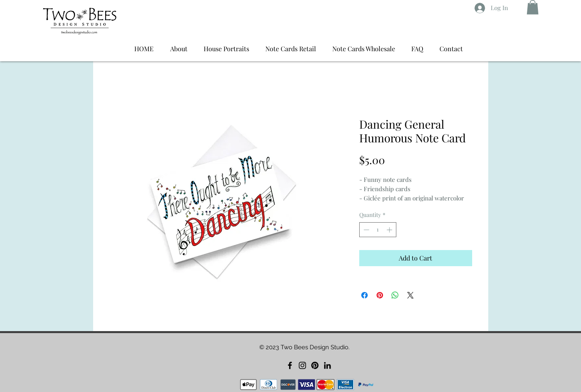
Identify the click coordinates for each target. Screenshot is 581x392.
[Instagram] (302, 365)
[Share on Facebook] (364, 295)
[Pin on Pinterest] (380, 295)
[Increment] (390, 230)
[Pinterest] (315, 365)
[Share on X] (410, 295)
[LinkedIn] (327, 365)
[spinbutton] (378, 230)
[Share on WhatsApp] (395, 295)
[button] (533, 7)
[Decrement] (365, 230)
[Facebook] (290, 365)
